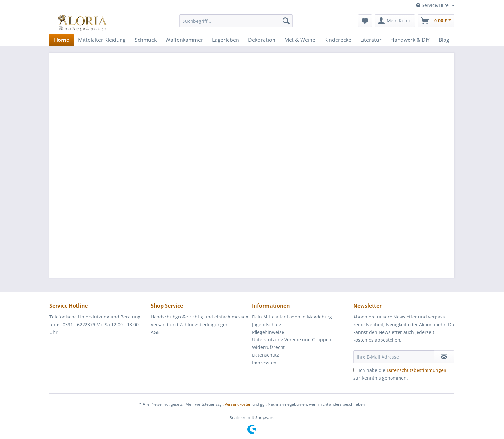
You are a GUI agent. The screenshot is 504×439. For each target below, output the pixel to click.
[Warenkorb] (436, 21)
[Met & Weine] (300, 40)
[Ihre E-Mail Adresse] (394, 357)
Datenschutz (265, 355)
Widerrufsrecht (268, 347)
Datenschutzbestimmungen (417, 370)
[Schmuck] (146, 40)
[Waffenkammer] (184, 40)
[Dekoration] (262, 40)
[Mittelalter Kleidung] (102, 40)
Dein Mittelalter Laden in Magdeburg (292, 317)
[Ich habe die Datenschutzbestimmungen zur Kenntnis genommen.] (355, 370)
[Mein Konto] (395, 21)
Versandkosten (238, 404)
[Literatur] (371, 40)
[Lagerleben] (226, 40)
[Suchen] (286, 21)
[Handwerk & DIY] (410, 40)
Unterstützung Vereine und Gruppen (292, 340)
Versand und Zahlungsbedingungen (190, 324)
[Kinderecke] (338, 40)
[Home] (62, 40)
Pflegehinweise (268, 332)
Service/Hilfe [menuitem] (433, 5)
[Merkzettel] (365, 21)
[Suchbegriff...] (236, 21)
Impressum (264, 363)
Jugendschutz (267, 324)
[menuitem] (236, 24)
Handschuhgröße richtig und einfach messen (200, 317)
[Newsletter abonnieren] (444, 357)
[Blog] (444, 40)
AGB (155, 332)
